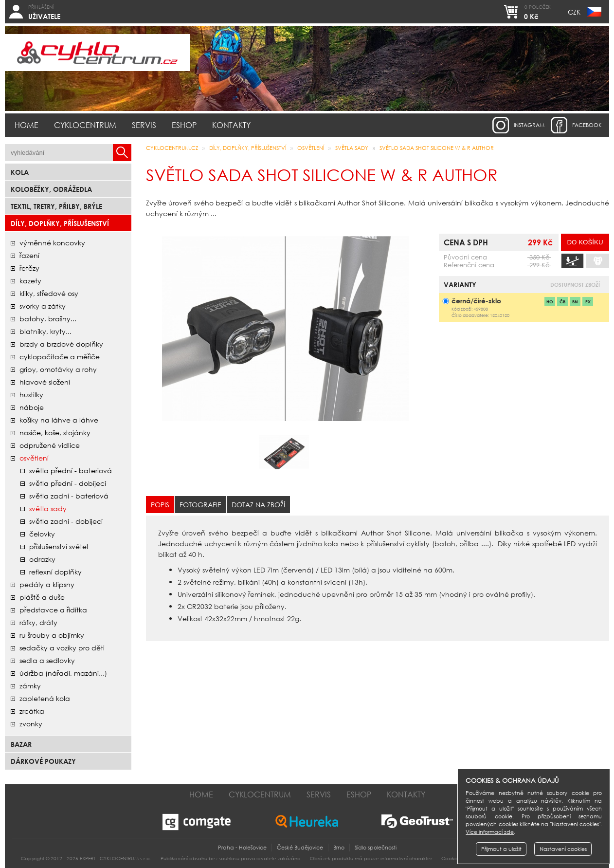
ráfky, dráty (38, 622)
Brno (339, 848)
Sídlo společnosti (376, 848)
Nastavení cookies (563, 849)
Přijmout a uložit (501, 849)
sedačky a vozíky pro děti (62, 648)
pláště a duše (42, 597)
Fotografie (200, 505)
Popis (160, 505)
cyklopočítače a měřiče (60, 357)
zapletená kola (45, 698)
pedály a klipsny (47, 584)
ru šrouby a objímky (52, 635)
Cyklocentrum (85, 125)
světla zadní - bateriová (69, 496)
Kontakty (231, 125)
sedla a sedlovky (47, 660)
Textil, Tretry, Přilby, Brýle (56, 206)
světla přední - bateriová (71, 471)
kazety (30, 281)
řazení (29, 255)
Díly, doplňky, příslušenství (60, 223)
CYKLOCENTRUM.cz (172, 148)
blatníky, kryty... (45, 331)
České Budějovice (300, 848)
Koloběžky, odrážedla (51, 189)
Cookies (451, 859)
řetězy (29, 268)
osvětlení (34, 458)
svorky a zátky (43, 306)
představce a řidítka (53, 610)
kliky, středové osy (49, 293)
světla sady (48, 508)
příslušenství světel (59, 546)
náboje (32, 407)
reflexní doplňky (55, 572)
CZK (574, 12)
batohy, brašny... (48, 319)
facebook (587, 125)
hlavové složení (45, 382)
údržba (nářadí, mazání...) (63, 673)
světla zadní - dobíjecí (66, 521)
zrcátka (32, 711)
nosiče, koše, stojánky (55, 433)
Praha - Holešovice (242, 848)
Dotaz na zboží (258, 505)
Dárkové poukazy (43, 761)
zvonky (31, 724)
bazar (21, 744)
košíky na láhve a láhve (59, 420)
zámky (30, 686)
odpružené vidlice (50, 445)
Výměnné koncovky (52, 243)
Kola (20, 172)
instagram (529, 125)
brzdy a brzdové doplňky (61, 344)
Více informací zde (490, 832)
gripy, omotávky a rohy (58, 369)
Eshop (184, 125)
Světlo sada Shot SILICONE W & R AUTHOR (437, 148)
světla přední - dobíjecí (68, 483)
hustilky (31, 395)
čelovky (42, 534)
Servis (144, 125)
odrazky (42, 559)
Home (27, 125)
